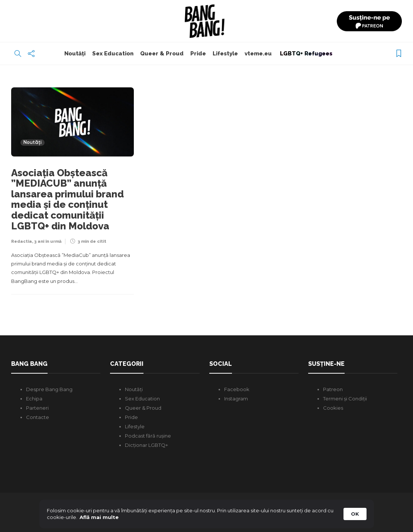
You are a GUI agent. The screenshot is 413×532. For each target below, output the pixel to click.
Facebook (237, 389)
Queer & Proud (162, 54)
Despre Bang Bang (49, 389)
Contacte (38, 417)
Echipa (34, 399)
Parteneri (37, 408)
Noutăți (75, 54)
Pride (198, 54)
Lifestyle (225, 54)
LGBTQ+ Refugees (305, 54)
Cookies (333, 408)
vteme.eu (258, 54)
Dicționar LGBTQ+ (146, 445)
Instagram (236, 399)
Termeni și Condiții (345, 399)
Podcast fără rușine (148, 436)
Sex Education (113, 54)
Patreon (333, 389)
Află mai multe (99, 517)
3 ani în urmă (48, 241)
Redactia (22, 241)
